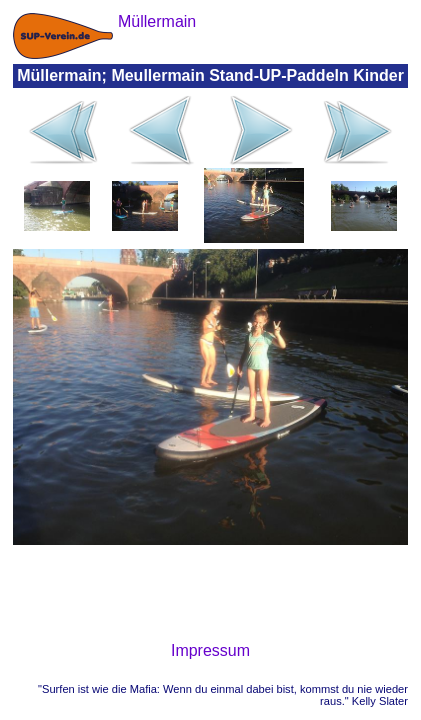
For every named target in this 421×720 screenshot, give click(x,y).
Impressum (210, 650)
